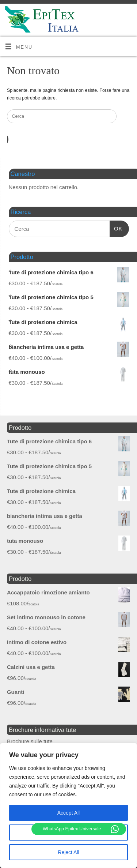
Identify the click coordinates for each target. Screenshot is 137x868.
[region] (68, 805)
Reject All (68, 852)
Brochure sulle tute (30, 741)
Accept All (68, 813)
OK (116, 228)
